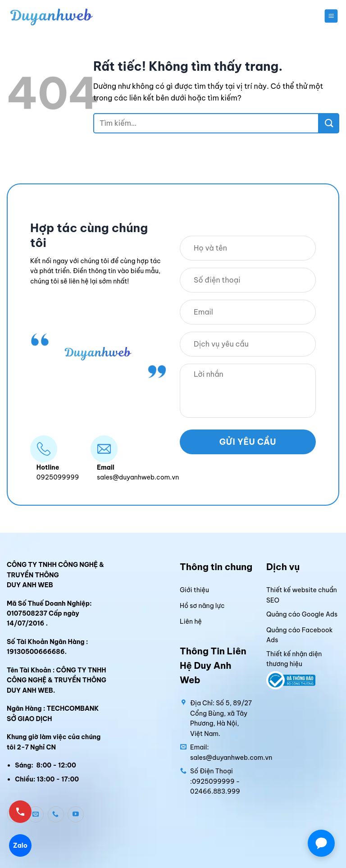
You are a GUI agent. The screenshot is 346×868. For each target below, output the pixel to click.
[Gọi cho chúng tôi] (56, 814)
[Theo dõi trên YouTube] (76, 814)
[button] (331, 16)
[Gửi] (329, 123)
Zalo (20, 845)
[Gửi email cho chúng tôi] (36, 814)
